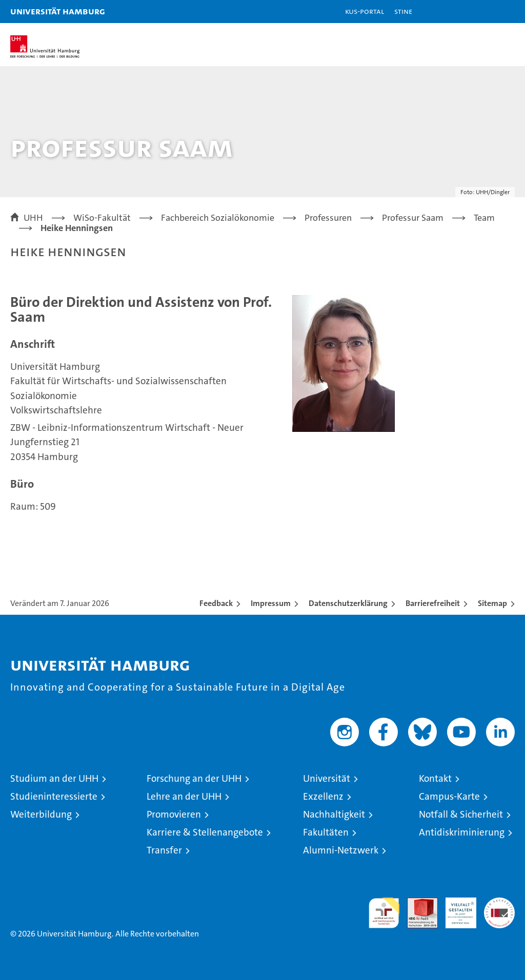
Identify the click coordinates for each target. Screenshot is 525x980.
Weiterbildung (41, 814)
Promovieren (174, 814)
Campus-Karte (449, 796)
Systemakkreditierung (499, 903)
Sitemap (492, 603)
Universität (327, 778)
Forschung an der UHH (194, 778)
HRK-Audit (455, 908)
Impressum (271, 603)
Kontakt (435, 778)
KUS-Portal (365, 11)
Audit (417, 903)
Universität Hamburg (58, 11)
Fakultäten (326, 832)
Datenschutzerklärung (348, 603)
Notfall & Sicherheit (461, 814)
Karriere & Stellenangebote (205, 832)
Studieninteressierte (54, 796)
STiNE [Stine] (403, 11)
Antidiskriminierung (462, 832)
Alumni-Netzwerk (341, 850)
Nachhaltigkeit (334, 814)
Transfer (164, 850)
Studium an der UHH (54, 778)
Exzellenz (323, 796)
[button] (485, 12)
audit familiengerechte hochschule (384, 913)
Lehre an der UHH (184, 796)
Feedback (216, 603)
